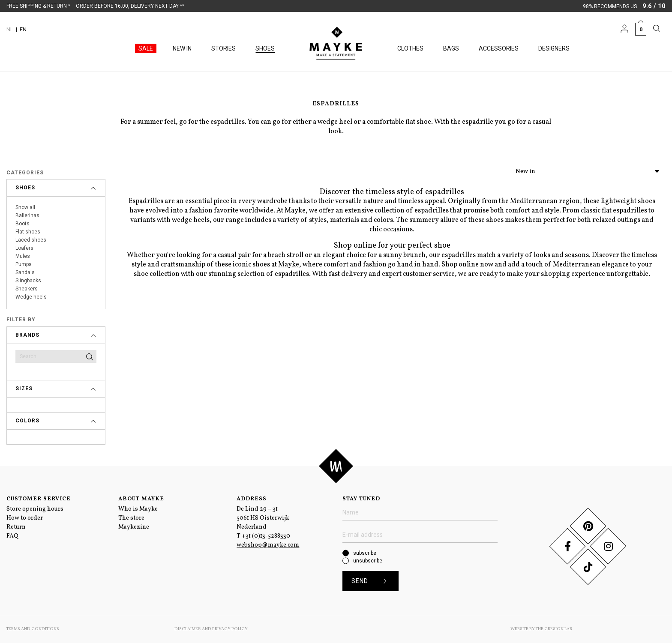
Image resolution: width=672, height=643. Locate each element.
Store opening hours (35, 509)
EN (23, 29)
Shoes (265, 48)
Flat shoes (28, 232)
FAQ (12, 536)
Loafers (24, 248)
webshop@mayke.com (268, 545)
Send (372, 581)
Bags (451, 48)
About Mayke (141, 499)
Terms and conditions (33, 629)
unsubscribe (368, 561)
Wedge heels (31, 297)
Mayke (289, 263)
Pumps (24, 264)
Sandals (25, 272)
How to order (25, 518)
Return (16, 527)
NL (10, 29)
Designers (554, 48)
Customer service (39, 499)
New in (182, 48)
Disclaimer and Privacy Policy (211, 629)
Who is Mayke (138, 509)
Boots (22, 224)
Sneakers (27, 289)
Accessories (499, 48)
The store (131, 518)
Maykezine (134, 527)
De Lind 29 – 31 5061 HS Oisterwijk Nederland (263, 518)
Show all (25, 207)
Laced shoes (31, 240)
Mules (23, 256)
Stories (223, 48)
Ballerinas (27, 215)
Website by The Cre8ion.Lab (541, 629)
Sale (146, 48)
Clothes (410, 48)
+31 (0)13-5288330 (266, 536)
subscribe (365, 553)
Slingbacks (28, 281)
